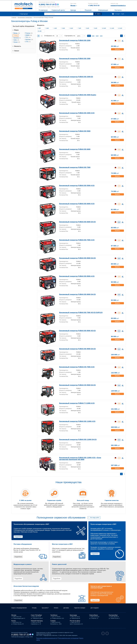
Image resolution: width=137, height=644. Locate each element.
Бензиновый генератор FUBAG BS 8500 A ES (74, 276)
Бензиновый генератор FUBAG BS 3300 (72, 58)
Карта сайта (75, 640)
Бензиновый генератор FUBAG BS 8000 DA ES (75, 294)
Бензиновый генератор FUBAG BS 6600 (72, 149)
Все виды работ (95, 518)
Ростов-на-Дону (75, 623)
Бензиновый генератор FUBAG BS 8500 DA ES (75, 258)
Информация (103, 10)
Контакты (118, 10)
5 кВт (64, 28)
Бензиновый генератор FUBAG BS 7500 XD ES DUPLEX (78, 312)
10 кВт (105, 28)
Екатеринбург (113, 617)
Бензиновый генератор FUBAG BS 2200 (72, 40)
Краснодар (73, 617)
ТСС (28, 37)
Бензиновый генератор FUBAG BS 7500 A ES (74, 240)
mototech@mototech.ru (118, 6)
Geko (16, 40)
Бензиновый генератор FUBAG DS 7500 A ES (74, 367)
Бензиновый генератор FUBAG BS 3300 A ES (74, 113)
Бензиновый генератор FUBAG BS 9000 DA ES (75, 349)
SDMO (29, 35)
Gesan (17, 42)
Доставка (71, 610)
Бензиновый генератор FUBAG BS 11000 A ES (74, 421)
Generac (17, 38)
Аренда (73, 10)
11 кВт (113, 28)
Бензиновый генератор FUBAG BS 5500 (72, 131)
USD (93, 36)
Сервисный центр (58, 10)
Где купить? (49, 610)
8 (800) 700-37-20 (47, 4)
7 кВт (80, 28)
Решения (88, 10)
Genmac (29, 40)
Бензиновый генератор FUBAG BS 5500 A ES (74, 185)
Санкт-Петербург (36, 617)
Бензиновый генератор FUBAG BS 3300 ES (73, 77)
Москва (14, 617)
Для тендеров (102, 610)
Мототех (24, 6)
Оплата (60, 610)
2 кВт (40, 28)
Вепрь (17, 33)
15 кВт (40, 31)
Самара (53, 623)
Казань (14, 623)
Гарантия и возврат (86, 610)
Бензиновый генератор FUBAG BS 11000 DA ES (75, 439)
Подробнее (18, 537)
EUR (97, 36)
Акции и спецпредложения (20, 610)
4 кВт (56, 28)
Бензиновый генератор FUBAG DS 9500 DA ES (75, 385)
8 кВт (88, 28)
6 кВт (72, 28)
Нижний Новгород (37, 623)
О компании (43, 10)
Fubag (16, 36)
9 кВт (96, 28)
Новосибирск (94, 617)
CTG (28, 42)
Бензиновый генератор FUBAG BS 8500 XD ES (75, 331)
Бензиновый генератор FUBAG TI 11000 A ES (74, 403)
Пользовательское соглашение (62, 640)
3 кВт (48, 28)
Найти (98, 14)
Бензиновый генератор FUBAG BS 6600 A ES (74, 204)
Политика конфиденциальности (45, 640)
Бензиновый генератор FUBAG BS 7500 (72, 167)
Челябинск (54, 617)
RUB (89, 36)
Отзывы (37, 610)
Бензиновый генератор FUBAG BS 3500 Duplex (75, 95)
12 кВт (121, 28)
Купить (117, 49)
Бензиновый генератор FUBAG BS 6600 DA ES (75, 222)
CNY (101, 36)
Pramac (29, 33)
